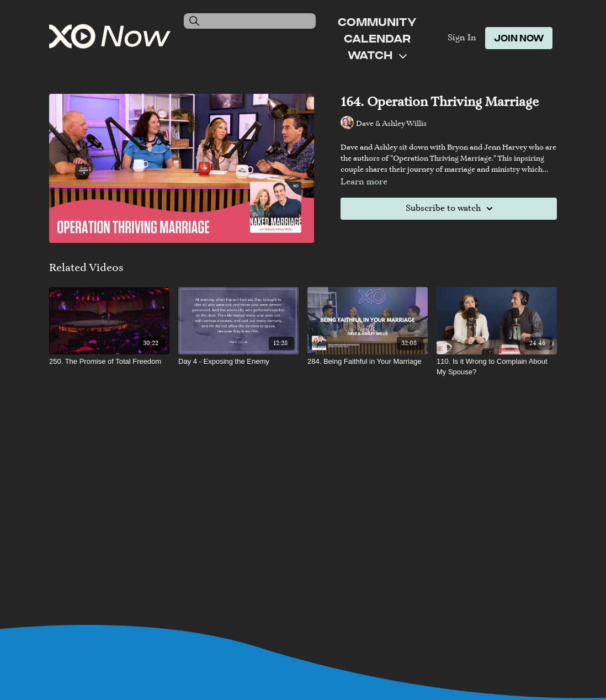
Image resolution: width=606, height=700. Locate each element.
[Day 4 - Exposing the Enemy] (238, 362)
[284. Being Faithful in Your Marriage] (368, 362)
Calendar (377, 38)
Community (377, 22)
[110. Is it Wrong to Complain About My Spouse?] (497, 367)
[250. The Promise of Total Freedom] (109, 362)
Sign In (462, 38)
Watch (377, 55)
